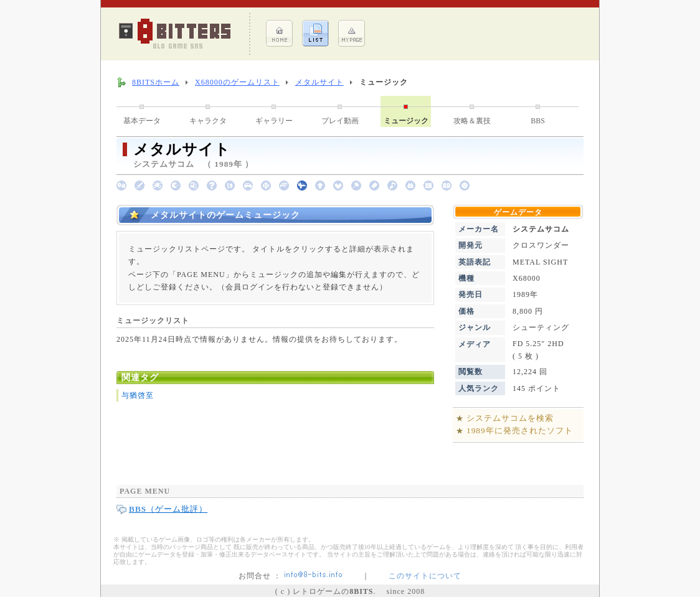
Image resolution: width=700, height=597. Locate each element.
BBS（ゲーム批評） (168, 509)
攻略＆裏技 (472, 121)
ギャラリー (274, 121)
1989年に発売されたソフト (520, 430)
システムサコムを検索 (510, 418)
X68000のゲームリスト (237, 82)
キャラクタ (208, 121)
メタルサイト (319, 82)
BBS (538, 121)
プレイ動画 (340, 121)
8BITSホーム (156, 82)
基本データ (142, 121)
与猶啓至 (138, 395)
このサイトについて (425, 576)
